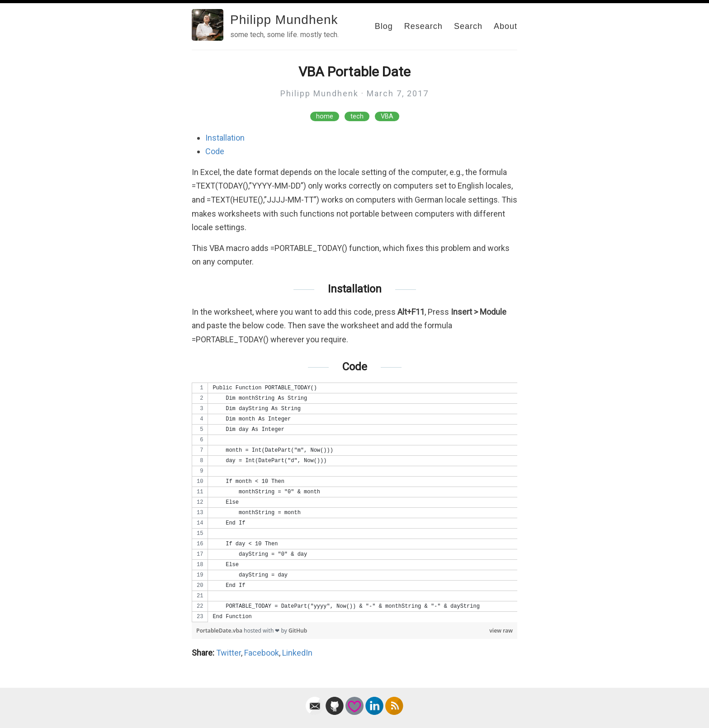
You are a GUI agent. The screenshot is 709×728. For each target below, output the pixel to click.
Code (215, 151)
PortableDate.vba (220, 631)
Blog (384, 26)
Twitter (229, 653)
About (506, 26)
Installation (225, 138)
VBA (387, 116)
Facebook (262, 653)
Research (423, 26)
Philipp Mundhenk (284, 20)
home (325, 116)
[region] (354, 502)
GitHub (298, 631)
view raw (501, 631)
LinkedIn (297, 653)
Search (468, 26)
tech (357, 116)
